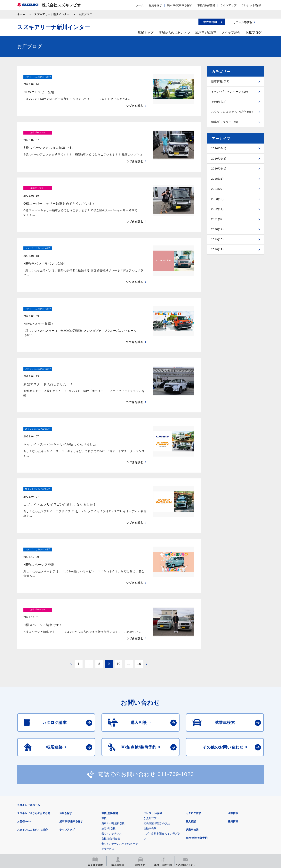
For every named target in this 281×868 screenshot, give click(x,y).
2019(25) (217, 239)
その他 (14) (219, 102)
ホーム (140, 5)
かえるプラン (151, 754)
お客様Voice (24, 757)
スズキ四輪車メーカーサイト (38, 826)
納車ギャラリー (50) (225, 122)
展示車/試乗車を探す (180, 5)
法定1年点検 (108, 764)
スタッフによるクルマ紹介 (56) (232, 112)
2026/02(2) (219, 159)
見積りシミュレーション (86, 826)
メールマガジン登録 (135, 826)
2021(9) (217, 219)
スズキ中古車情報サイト (232, 826)
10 (118, 600)
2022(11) (217, 209)
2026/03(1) (219, 148)
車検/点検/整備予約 (197, 773)
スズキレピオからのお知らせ (34, 749)
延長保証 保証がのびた (157, 759)
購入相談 (191, 757)
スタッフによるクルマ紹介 (32, 765)
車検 (104, 754)
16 (139, 600)
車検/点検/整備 (206, 5)
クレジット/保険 (251, 5)
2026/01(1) (219, 169)
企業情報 (233, 749)
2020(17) (217, 229)
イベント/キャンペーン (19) (230, 92)
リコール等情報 (183, 826)
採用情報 (233, 757)
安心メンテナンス (112, 769)
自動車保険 (150, 764)
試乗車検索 (192, 765)
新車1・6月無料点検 (113, 759)
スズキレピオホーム (29, 741)
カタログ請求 (193, 749)
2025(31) (217, 179)
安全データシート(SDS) (31, 807)
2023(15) (217, 199)
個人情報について (91, 807)
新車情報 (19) (220, 81)
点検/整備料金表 (111, 774)
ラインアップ (228, 5)
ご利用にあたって (63, 807)
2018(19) (217, 249)
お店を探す (155, 5)
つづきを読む (135, 98)
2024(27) (217, 189)
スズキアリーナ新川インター (52, 14)
